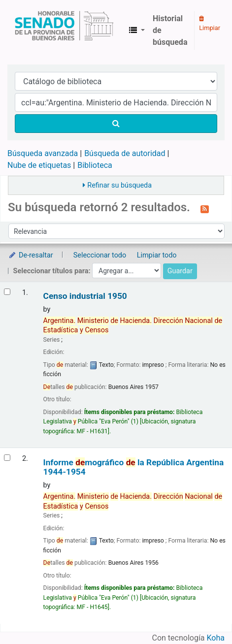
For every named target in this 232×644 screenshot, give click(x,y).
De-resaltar (31, 255)
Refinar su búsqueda (119, 185)
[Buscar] (116, 124)
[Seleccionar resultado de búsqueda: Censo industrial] (7, 292)
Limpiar (210, 24)
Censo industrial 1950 (85, 296)
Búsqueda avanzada (43, 153)
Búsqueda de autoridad (125, 153)
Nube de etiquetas (39, 165)
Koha (216, 638)
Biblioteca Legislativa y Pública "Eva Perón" (64, 31)
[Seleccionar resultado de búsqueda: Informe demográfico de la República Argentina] (7, 458)
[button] (137, 31)
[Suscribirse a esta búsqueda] (205, 208)
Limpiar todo (157, 255)
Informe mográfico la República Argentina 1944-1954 (134, 467)
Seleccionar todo (100, 255)
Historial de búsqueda (170, 30)
